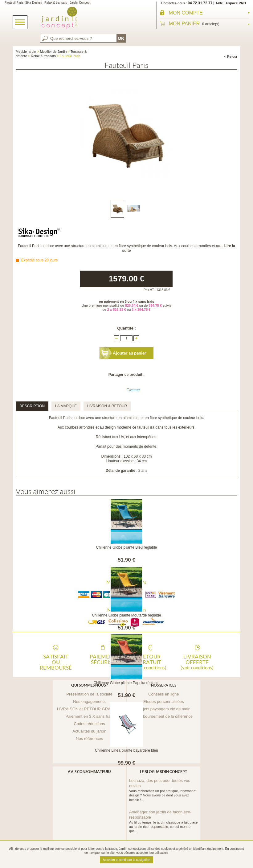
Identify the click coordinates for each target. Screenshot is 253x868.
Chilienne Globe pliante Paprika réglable (126, 683)
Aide (219, 3)
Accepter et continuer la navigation (126, 860)
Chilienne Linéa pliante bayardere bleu (126, 750)
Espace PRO (236, 3)
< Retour (231, 56)
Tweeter (134, 390)
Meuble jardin (26, 52)
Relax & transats (43, 56)
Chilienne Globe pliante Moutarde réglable (126, 615)
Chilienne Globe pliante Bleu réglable (126, 547)
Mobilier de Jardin (53, 52)
